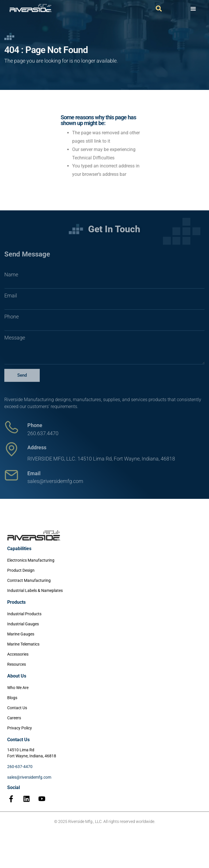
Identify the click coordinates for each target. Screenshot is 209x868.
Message (15, 338)
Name (11, 275)
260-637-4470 (20, 767)
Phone (12, 317)
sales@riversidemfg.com (29, 777)
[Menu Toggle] (193, 9)
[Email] (12, 475)
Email (11, 296)
